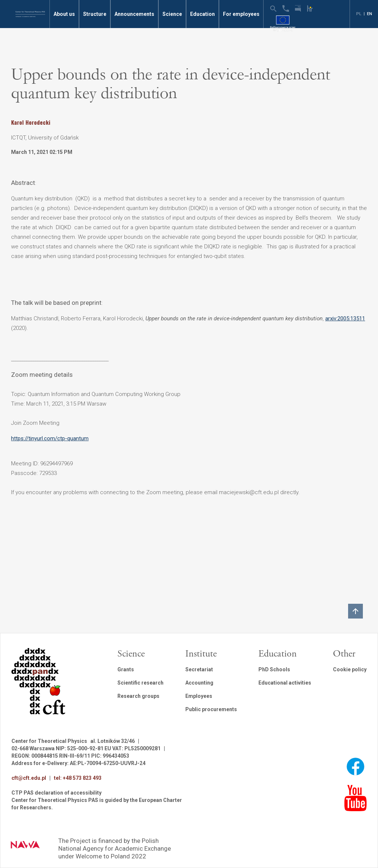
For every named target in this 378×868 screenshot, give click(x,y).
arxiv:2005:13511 (345, 318)
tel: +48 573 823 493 (78, 778)
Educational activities (285, 683)
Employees (199, 696)
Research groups (138, 696)
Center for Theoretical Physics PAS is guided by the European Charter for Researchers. (97, 804)
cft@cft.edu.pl (29, 778)
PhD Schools (274, 669)
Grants (126, 669)
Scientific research (140, 683)
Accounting (199, 683)
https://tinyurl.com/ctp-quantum (50, 438)
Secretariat (199, 669)
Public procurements (211, 709)
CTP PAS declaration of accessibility (56, 793)
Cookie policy (350, 669)
